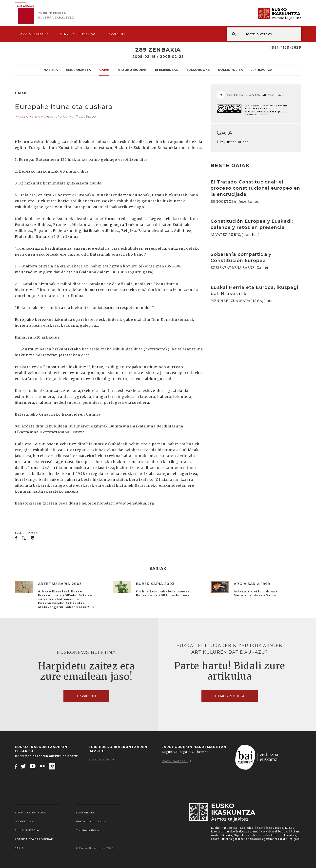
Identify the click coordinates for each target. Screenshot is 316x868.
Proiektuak (24, 821)
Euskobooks (198, 70)
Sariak (20, 848)
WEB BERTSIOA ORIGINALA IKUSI (251, 95)
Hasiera (51, 70)
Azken (34, 34)
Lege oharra (85, 813)
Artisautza (262, 70)
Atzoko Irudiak (132, 70)
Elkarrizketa (79, 70)
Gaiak (104, 70)
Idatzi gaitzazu (177, 761)
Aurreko (77, 34)
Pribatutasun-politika (92, 821)
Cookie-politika (88, 830)
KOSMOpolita (230, 70)
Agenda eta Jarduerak (34, 839)
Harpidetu (115, 34)
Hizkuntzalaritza (233, 142)
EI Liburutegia (27, 830)
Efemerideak (167, 70)
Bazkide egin (101, 759)
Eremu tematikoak (30, 813)
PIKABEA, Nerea (27, 117)
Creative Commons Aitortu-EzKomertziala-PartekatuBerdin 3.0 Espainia (266, 109)
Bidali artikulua (230, 696)
